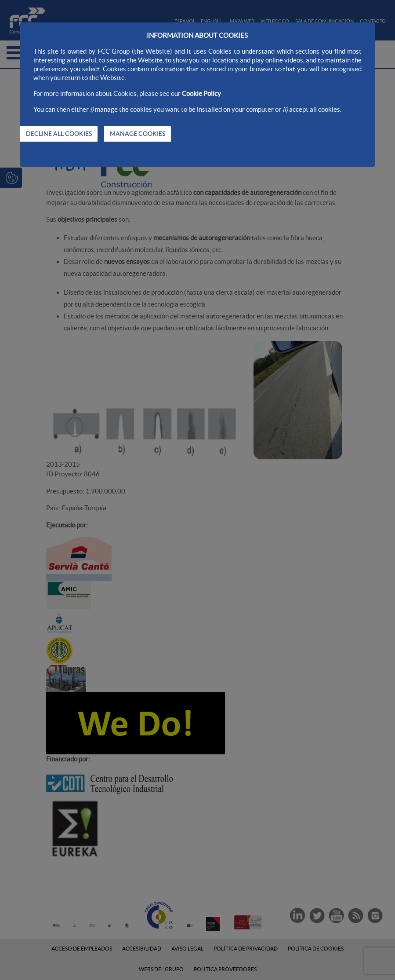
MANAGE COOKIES (138, 134)
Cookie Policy (201, 93)
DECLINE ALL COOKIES (59, 134)
